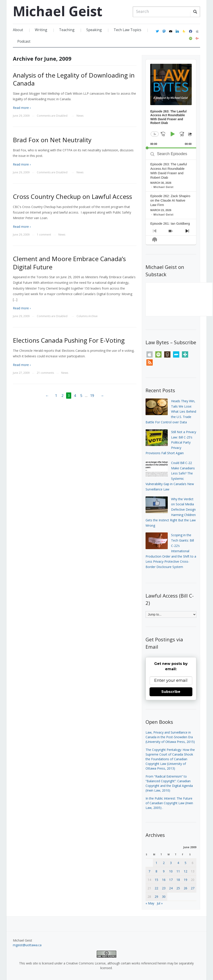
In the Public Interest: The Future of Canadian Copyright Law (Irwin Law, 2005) (169, 803)
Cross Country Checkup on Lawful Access (72, 196)
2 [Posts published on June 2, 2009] (164, 863)
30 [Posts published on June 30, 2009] (164, 897)
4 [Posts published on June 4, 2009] (178, 863)
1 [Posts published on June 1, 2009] (156, 863)
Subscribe (171, 692)
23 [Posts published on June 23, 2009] (164, 888)
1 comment (44, 235)
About (18, 30)
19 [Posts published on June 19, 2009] (185, 880)
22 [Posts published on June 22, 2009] (156, 888)
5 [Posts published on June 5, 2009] (185, 863)
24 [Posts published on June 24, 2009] (171, 888)
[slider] (171, 148)
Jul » (160, 903)
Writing (41, 30)
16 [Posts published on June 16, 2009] (164, 880)
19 (92, 396)
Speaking (94, 30)
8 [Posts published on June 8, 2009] (156, 871)
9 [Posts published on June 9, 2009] (164, 871)
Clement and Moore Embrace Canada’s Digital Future (69, 263)
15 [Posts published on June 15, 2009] (156, 880)
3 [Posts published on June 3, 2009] (171, 863)
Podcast (24, 41)
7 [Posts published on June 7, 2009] (149, 871)
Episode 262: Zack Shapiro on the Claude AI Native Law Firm (170, 200)
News (80, 116)
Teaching (67, 30)
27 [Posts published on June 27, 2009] (193, 888)
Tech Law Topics (127, 30)
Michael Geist (58, 11)
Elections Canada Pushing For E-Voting (69, 340)
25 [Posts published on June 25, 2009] (178, 888)
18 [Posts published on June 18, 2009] (178, 880)
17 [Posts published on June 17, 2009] (171, 880)
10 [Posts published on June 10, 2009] (171, 871)
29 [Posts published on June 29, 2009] (156, 897)
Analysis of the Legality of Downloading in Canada (74, 79)
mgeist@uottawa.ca (27, 945)
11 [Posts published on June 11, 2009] (178, 871)
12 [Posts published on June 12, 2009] (185, 871)
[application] (171, 104)
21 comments (45, 373)
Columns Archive (87, 316)
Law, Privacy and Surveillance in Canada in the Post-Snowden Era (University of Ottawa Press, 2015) (170, 737)
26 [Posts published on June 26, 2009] (185, 888)
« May (150, 903)
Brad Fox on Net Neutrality (52, 140)
